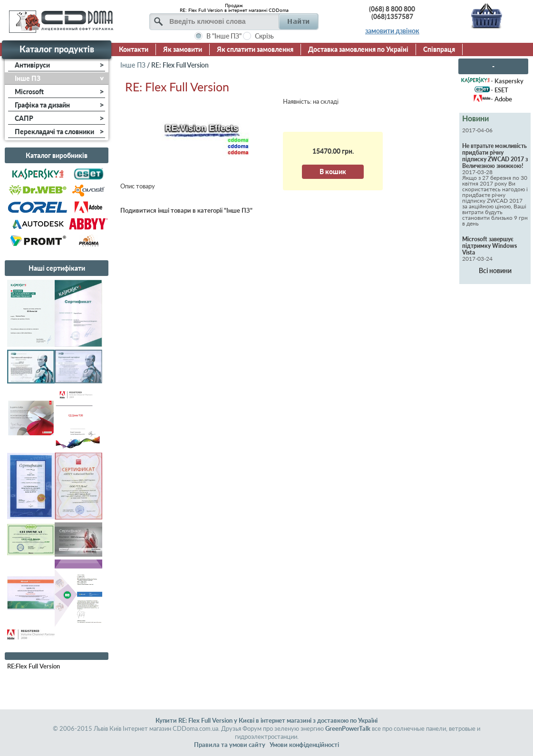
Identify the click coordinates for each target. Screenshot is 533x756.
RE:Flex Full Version (34, 666)
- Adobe (501, 99)
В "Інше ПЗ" (224, 36)
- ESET (499, 90)
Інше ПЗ (133, 65)
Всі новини (495, 270)
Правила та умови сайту (230, 745)
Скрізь (264, 36)
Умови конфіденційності (304, 745)
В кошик (333, 172)
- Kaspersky (507, 81)
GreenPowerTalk (348, 728)
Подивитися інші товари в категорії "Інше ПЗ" (186, 210)
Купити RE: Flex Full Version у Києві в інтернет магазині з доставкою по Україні (266, 720)
